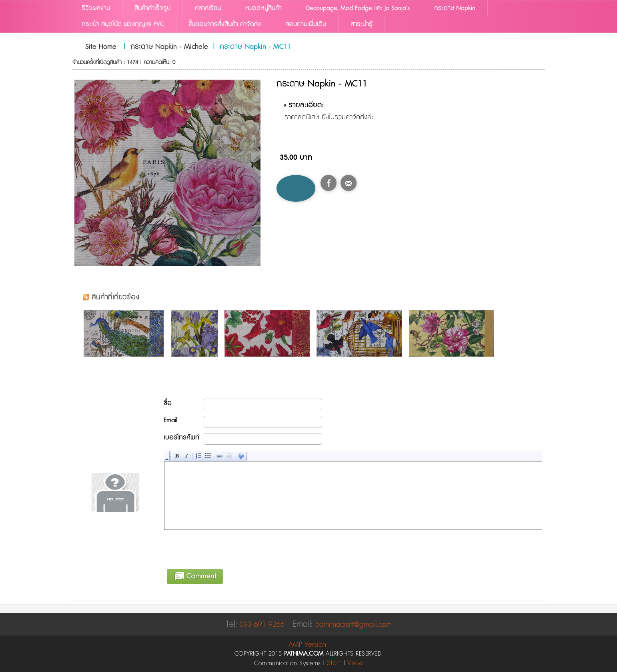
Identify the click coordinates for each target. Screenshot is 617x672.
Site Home (101, 47)
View (355, 663)
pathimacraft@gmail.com (354, 625)
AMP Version (307, 645)
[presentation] (225, 548)
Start (334, 663)
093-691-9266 (262, 625)
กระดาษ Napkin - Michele (169, 47)
